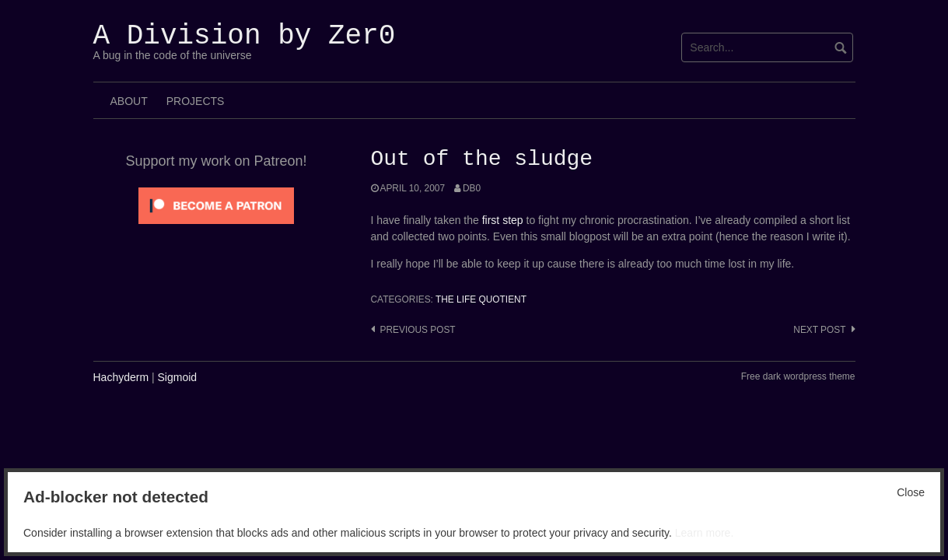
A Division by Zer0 (245, 36)
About (129, 101)
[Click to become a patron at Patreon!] (216, 205)
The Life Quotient (481, 299)
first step (503, 220)
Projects (196, 101)
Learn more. (704, 533)
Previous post (418, 330)
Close (911, 492)
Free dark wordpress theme (798, 376)
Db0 (472, 188)
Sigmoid (178, 377)
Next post (819, 330)
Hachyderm (121, 377)
